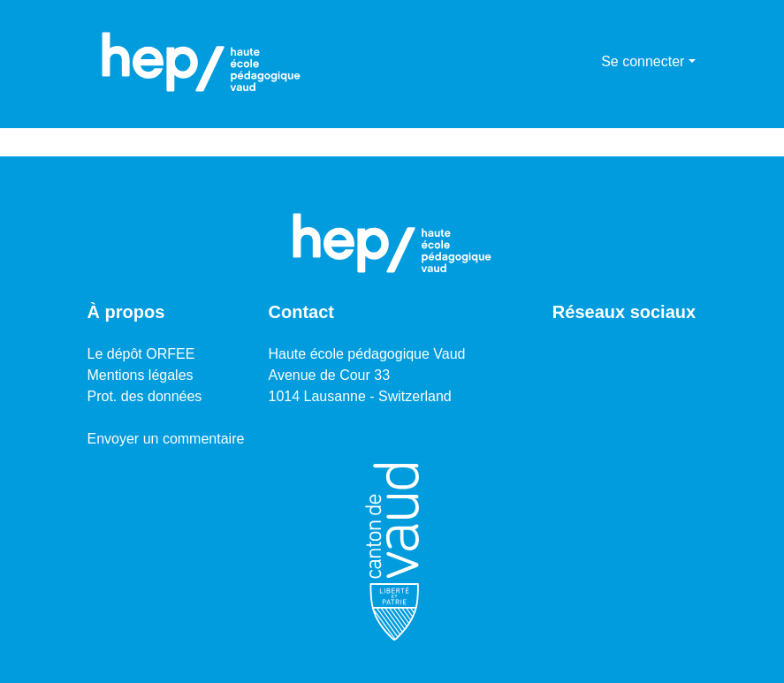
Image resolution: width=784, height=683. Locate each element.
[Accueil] (202, 62)
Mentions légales (141, 375)
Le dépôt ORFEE (141, 354)
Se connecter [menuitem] (643, 61)
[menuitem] (585, 62)
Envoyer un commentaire (166, 439)
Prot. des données (145, 396)
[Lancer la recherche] (559, 62)
